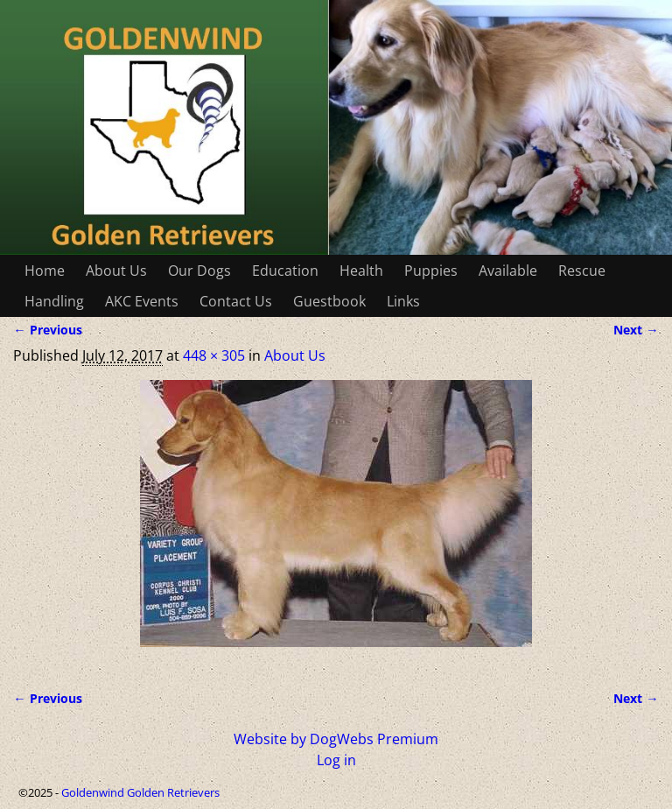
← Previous (47, 330)
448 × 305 (214, 355)
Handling (54, 301)
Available (508, 271)
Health (361, 271)
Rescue (582, 271)
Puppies (431, 271)
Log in (336, 760)
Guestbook (329, 301)
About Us (116, 271)
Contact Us (236, 301)
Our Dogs (199, 271)
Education (285, 271)
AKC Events (142, 301)
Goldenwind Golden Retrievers (140, 792)
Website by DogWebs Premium (336, 739)
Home (45, 271)
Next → (636, 330)
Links (403, 301)
